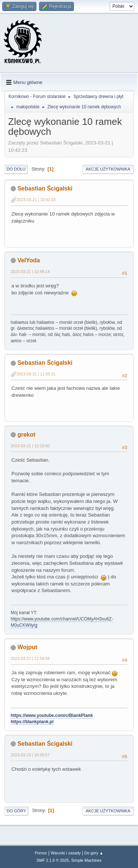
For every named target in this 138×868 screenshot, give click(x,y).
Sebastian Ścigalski (45, 188)
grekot (26, 435)
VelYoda (29, 260)
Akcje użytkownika (108, 169)
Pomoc (41, 853)
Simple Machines (86, 860)
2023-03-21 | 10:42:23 (36, 200)
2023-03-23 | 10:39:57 (30, 755)
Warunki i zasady (66, 853)
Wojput (27, 647)
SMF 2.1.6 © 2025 (53, 860)
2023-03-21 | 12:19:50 (30, 446)
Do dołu (16, 169)
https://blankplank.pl (32, 722)
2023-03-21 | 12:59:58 (30, 658)
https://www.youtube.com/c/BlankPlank (52, 715)
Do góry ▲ (94, 853)
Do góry (16, 811)
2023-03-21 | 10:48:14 (30, 272)
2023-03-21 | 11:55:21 (36, 374)
